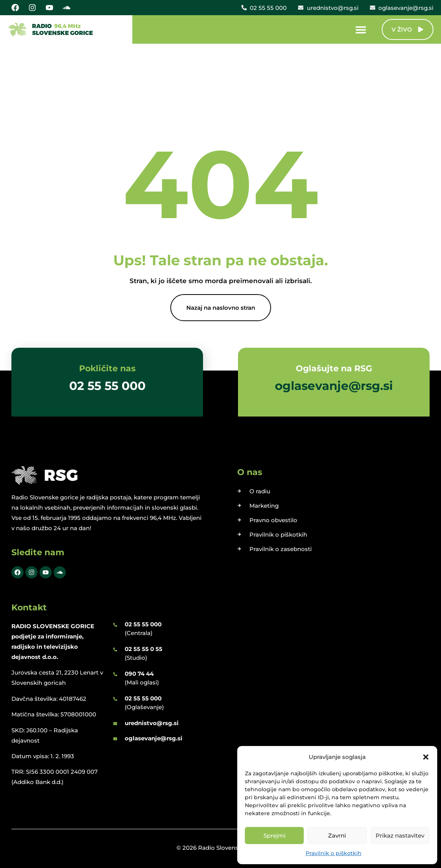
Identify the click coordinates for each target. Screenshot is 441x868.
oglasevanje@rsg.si (154, 738)
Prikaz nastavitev (400, 836)
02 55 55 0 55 (144, 649)
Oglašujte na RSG (334, 368)
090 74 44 (139, 674)
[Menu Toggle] (361, 30)
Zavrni (337, 836)
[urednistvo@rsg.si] (115, 724)
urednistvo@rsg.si (152, 723)
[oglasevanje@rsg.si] (115, 739)
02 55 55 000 (143, 624)
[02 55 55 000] (115, 625)
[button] (426, 757)
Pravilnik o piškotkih (334, 853)
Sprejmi (274, 836)
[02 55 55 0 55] (115, 649)
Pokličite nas (107, 368)
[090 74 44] (115, 674)
